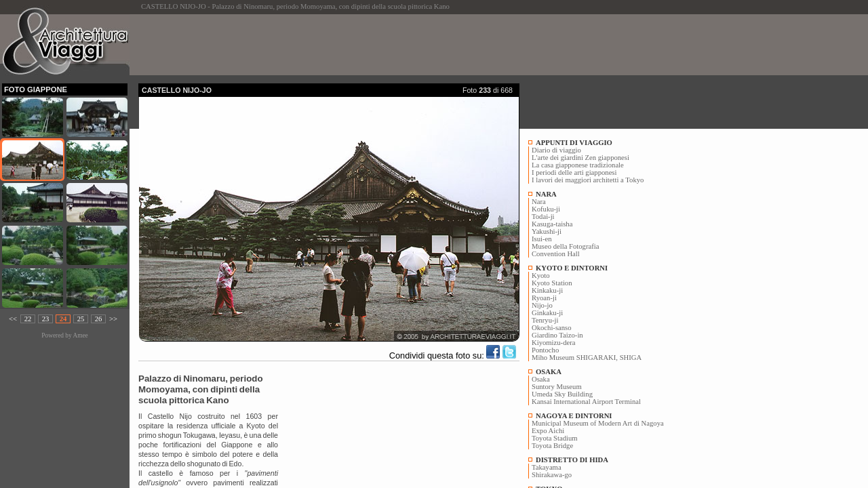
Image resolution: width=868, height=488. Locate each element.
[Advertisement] (385, 45)
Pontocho (545, 350)
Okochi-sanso (552, 328)
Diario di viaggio (556, 150)
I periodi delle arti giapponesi (574, 172)
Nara (539, 202)
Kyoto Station (552, 283)
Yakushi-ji (547, 231)
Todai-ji (543, 217)
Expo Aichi (548, 431)
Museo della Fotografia (565, 246)
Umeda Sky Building (562, 394)
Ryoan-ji (544, 298)
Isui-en (542, 239)
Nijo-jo (542, 305)
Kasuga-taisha (552, 224)
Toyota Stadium (555, 438)
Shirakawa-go (552, 475)
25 (81, 319)
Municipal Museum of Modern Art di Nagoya (598, 423)
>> (113, 319)
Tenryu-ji (545, 320)
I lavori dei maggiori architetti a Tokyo (588, 180)
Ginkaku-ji (547, 313)
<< (13, 319)
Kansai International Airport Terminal (586, 402)
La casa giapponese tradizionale (578, 165)
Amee (80, 335)
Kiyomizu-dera (554, 343)
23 (46, 319)
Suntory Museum (557, 387)
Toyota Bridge (552, 446)
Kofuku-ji (546, 209)
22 (28, 319)
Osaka (541, 379)
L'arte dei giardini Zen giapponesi (580, 158)
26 (99, 319)
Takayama (547, 467)
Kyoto (541, 276)
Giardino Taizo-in (557, 335)
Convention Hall (556, 254)
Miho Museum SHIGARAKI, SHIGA (587, 358)
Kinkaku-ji (547, 290)
